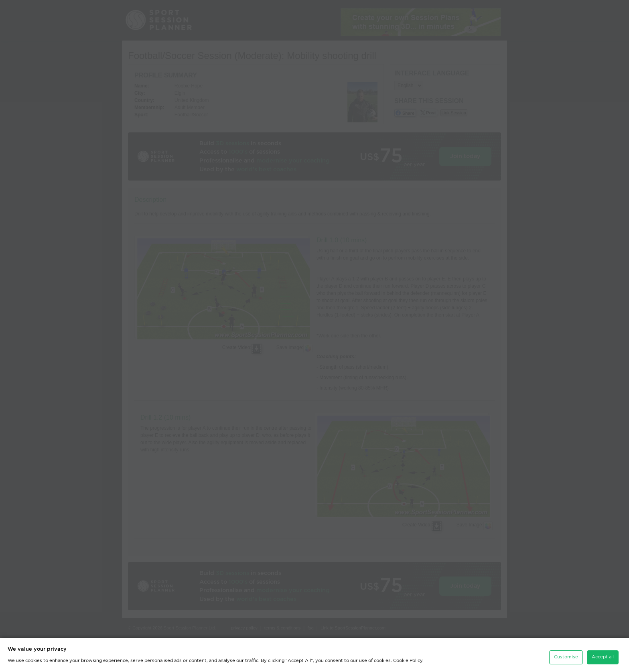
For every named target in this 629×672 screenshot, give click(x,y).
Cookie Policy (408, 659)
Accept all (603, 655)
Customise (566, 655)
